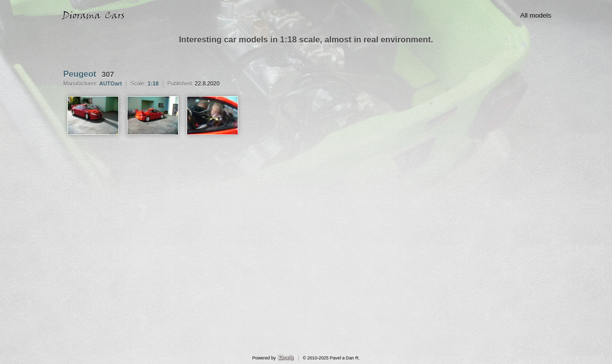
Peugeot (80, 74)
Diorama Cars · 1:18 (96, 16)
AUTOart (111, 83)
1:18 (153, 83)
